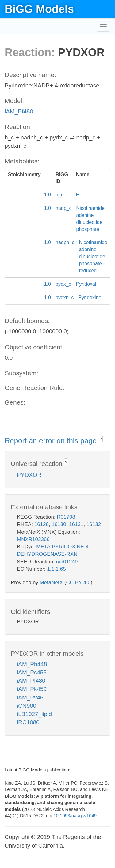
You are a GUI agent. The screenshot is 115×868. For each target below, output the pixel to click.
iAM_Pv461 (32, 697)
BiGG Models (39, 9)
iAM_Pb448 (32, 664)
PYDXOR (29, 475)
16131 (76, 524)
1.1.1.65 (56, 569)
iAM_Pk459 (32, 689)
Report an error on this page (52, 441)
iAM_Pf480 (19, 111)
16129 (42, 524)
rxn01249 (67, 562)
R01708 (66, 517)
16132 (94, 524)
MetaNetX (52, 582)
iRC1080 (28, 722)
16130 (59, 524)
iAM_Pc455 (32, 672)
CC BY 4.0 (78, 582)
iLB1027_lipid (34, 714)
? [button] (101, 439)
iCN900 (27, 706)
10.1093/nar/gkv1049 (75, 816)
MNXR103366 (33, 539)
